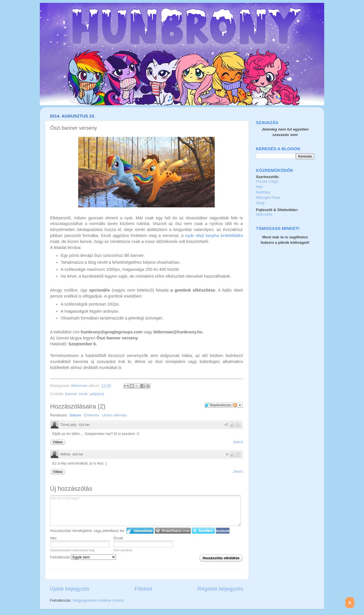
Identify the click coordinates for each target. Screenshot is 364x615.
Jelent (238, 442)
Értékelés (92, 415)
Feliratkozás (83, 557)
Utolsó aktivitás (114, 415)
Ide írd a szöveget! (145, 511)
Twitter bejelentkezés (203, 531)
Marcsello (264, 214)
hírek (83, 394)
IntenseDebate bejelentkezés (140, 531)
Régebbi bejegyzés (220, 589)
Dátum (75, 415)
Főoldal (144, 589)
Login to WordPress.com (173, 531)
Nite (259, 187)
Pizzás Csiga (267, 181)
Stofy (260, 203)
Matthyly (263, 192)
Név (53, 538)
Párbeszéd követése (238, 405)
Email (118, 538)
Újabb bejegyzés (70, 589)
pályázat (97, 394)
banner (71, 394)
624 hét (84, 425)
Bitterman (80, 386)
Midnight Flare (268, 198)
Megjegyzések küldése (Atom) (98, 600)
